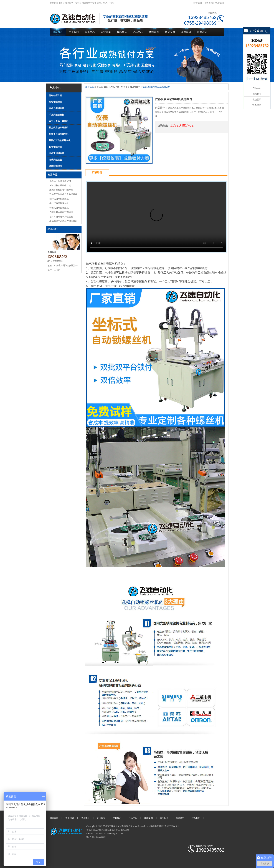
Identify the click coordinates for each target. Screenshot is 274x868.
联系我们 (219, 3)
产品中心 (138, 32)
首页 (106, 87)
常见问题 (170, 32)
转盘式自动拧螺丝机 (59, 128)
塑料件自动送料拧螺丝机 (61, 217)
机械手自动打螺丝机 (59, 134)
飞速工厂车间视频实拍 (60, 181)
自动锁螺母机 (55, 147)
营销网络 (186, 32)
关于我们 (197, 3)
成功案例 (154, 32)
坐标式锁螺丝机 (57, 108)
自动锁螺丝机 (112, 837)
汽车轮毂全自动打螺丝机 (61, 212)
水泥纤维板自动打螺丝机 (61, 190)
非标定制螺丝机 (57, 153)
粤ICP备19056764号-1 (169, 826)
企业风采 (106, 32)
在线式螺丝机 (55, 160)
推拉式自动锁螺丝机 (59, 203)
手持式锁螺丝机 (57, 115)
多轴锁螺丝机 (55, 102)
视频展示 (209, 3)
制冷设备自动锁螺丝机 (60, 185)
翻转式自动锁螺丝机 (59, 199)
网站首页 (58, 32)
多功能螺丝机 (55, 166)
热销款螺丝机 (55, 95)
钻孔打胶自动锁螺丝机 (60, 140)
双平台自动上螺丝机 (59, 121)
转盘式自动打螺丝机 (59, 208)
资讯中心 (90, 32)
